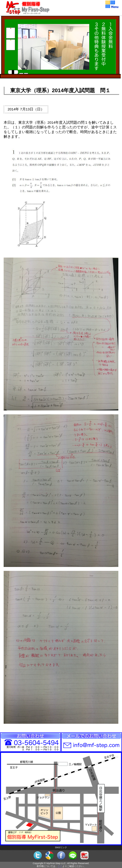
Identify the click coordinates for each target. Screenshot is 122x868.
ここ (60, 866)
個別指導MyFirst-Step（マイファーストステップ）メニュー (61, 4)
